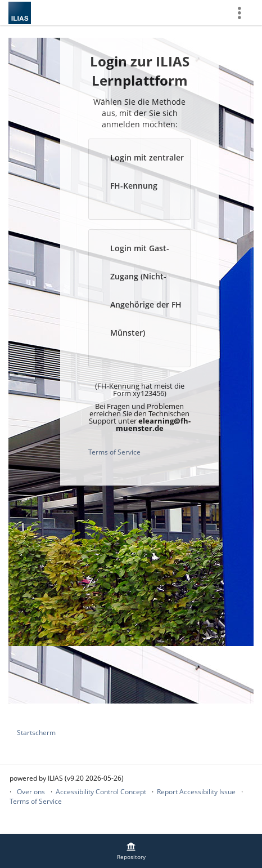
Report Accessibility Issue (196, 792)
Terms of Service (114, 452)
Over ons (31, 792)
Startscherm (36, 733)
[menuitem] (131, 851)
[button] (139, 179)
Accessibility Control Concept (101, 792)
